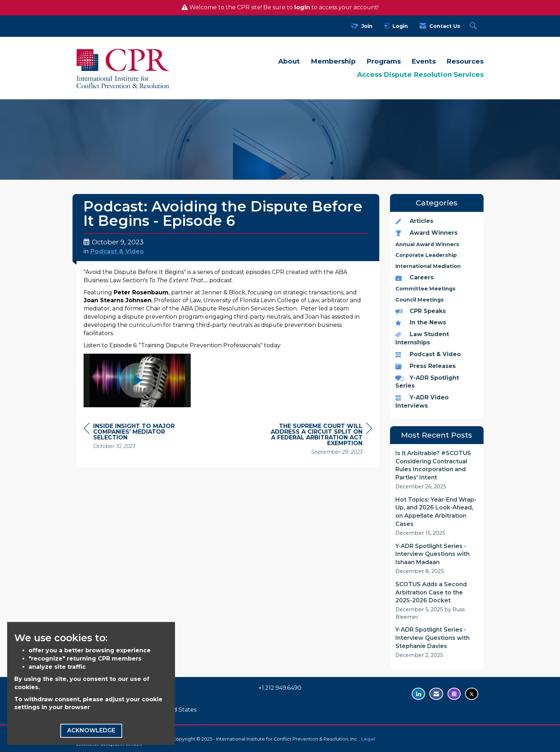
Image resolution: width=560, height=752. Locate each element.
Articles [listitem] (414, 221)
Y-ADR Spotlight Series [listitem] (427, 382)
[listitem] (437, 470)
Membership (333, 61)
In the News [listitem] (421, 322)
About (289, 61)
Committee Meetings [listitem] (426, 289)
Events (424, 61)
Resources (465, 61)
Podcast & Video (117, 251)
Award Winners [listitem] (426, 233)
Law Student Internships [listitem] (422, 338)
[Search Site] (474, 26)
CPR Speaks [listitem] (421, 311)
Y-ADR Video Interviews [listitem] (422, 402)
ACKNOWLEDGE (91, 730)
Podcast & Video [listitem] (428, 354)
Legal (368, 739)
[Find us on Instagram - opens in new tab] (454, 694)
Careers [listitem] (414, 277)
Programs (384, 61)
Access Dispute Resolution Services (420, 74)
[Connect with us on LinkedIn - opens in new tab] (418, 694)
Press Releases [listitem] (426, 366)
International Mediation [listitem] (428, 266)
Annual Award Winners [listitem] (427, 244)
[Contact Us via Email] (436, 694)
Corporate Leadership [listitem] (426, 255)
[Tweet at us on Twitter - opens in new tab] (472, 694)
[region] (319, 440)
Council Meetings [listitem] (420, 300)
